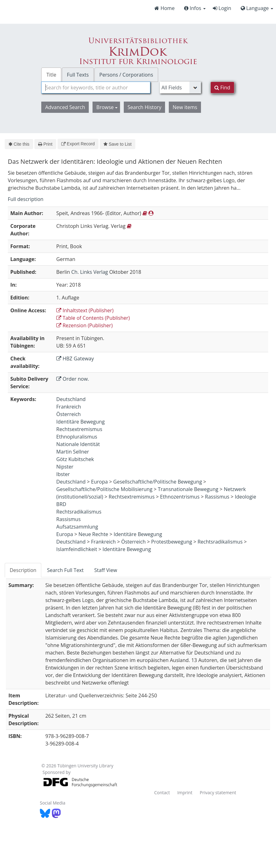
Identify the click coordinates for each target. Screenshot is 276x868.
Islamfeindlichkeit (77, 549)
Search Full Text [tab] (65, 570)
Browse (107, 107)
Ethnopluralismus (77, 437)
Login (222, 8)
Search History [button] (144, 107)
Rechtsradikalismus (79, 512)
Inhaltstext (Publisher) (85, 310)
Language (257, 8)
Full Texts (78, 75)
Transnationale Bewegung (188, 489)
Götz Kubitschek (75, 459)
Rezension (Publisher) (84, 325)
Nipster (65, 467)
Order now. (73, 379)
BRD (61, 504)
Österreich (68, 414)
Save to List (118, 144)
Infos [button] (195, 8)
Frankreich (69, 407)
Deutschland (71, 399)
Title (51, 75)
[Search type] (180, 88)
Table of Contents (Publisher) (93, 318)
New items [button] (185, 107)
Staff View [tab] (105, 570)
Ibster (63, 474)
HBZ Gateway (75, 359)
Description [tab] (23, 570)
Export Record (78, 144)
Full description (26, 199)
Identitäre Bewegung (80, 422)
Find (222, 88)
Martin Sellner (73, 452)
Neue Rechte (93, 534)
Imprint (185, 793)
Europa (99, 482)
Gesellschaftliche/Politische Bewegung (158, 482)
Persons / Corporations (126, 75)
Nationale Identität (78, 444)
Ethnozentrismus (180, 497)
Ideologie (245, 497)
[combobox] (96, 88)
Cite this (19, 144)
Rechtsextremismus (79, 429)
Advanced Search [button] (65, 107)
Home (164, 8)
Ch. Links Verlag (90, 272)
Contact (162, 793)
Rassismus (217, 497)
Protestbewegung (172, 542)
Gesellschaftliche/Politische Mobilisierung (104, 489)
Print (45, 144)
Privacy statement (218, 793)
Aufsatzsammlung (77, 527)
